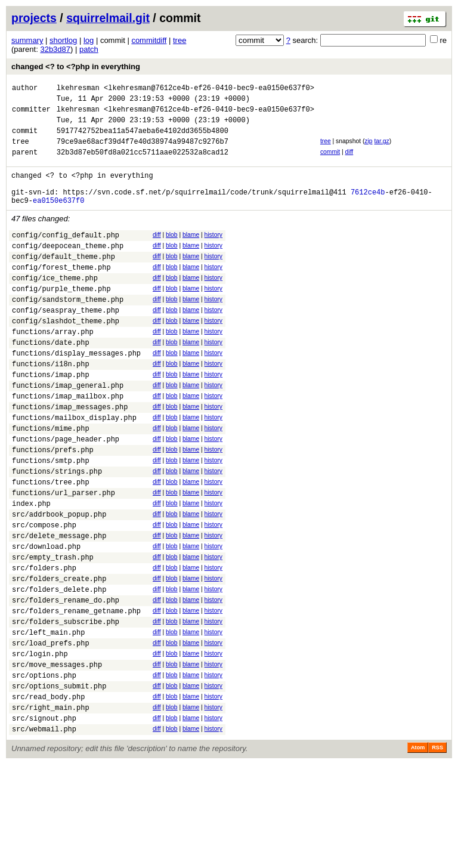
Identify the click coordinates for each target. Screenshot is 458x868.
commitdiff (149, 40)
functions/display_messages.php (76, 394)
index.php (31, 569)
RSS (437, 851)
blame (191, 254)
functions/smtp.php (51, 519)
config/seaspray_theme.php (66, 344)
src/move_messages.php (57, 757)
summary (27, 40)
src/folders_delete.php (59, 670)
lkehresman (78, 89)
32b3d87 (55, 49)
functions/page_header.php (66, 494)
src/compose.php (44, 594)
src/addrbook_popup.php (59, 582)
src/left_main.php (48, 720)
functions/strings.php (57, 532)
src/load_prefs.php (51, 732)
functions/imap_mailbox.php (68, 444)
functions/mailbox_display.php (74, 469)
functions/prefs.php (53, 507)
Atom (418, 851)
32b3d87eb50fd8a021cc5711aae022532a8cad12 (143, 164)
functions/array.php (53, 369)
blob (172, 254)
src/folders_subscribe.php (66, 707)
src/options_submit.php (59, 782)
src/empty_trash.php (53, 632)
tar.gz (381, 150)
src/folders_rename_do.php (66, 682)
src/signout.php (44, 820)
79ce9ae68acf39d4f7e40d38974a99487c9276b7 (143, 152)
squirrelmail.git (108, 18)
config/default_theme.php (64, 281)
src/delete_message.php (59, 607)
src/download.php (46, 620)
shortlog (63, 40)
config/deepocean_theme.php (68, 269)
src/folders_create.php (59, 657)
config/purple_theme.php (61, 319)
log (89, 40)
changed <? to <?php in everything (76, 67)
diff (349, 163)
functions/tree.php (51, 544)
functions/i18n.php (51, 407)
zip (368, 150)
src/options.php (44, 770)
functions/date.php (51, 382)
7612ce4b (368, 210)
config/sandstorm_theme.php (68, 331)
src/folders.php (44, 645)
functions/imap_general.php (68, 432)
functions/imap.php (51, 419)
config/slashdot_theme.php (66, 356)
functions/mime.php (51, 482)
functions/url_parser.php (64, 557)
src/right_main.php (51, 807)
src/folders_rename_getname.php (76, 695)
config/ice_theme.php (55, 306)
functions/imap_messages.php (70, 457)
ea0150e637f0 (58, 220)
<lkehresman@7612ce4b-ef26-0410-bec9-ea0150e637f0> (209, 89)
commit (330, 163)
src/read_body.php (48, 795)
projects (34, 18)
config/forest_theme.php (61, 294)
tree (180, 40)
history (213, 254)
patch (89, 49)
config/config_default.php (66, 256)
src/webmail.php (44, 833)
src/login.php (40, 745)
